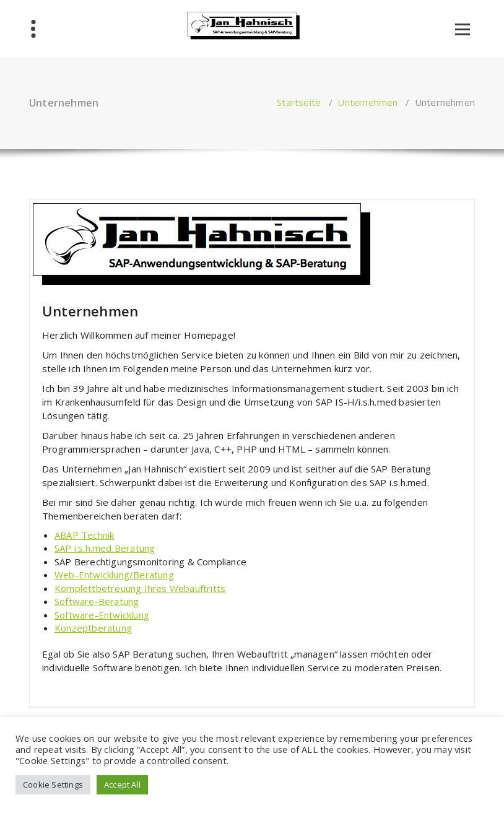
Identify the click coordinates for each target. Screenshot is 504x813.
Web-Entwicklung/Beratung (114, 575)
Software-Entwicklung (102, 615)
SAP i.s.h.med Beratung (105, 548)
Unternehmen (367, 102)
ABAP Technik (84, 535)
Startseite (299, 102)
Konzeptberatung (93, 628)
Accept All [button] (122, 785)
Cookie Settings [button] (53, 785)
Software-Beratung (97, 601)
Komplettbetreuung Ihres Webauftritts (140, 588)
